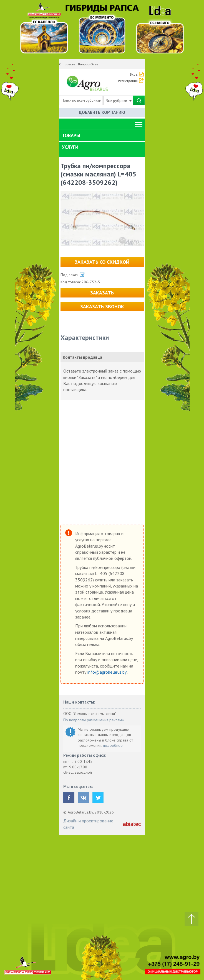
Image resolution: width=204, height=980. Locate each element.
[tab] (102, 136)
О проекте (67, 64)
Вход (134, 74)
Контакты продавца (82, 357)
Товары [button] (71, 135)
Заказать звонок (102, 306)
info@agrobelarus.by (107, 672)
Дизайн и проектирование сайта (88, 824)
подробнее (113, 745)
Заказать (102, 293)
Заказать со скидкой (102, 262)
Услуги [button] (70, 147)
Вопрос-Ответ (89, 64)
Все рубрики (119, 101)
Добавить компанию (102, 112)
